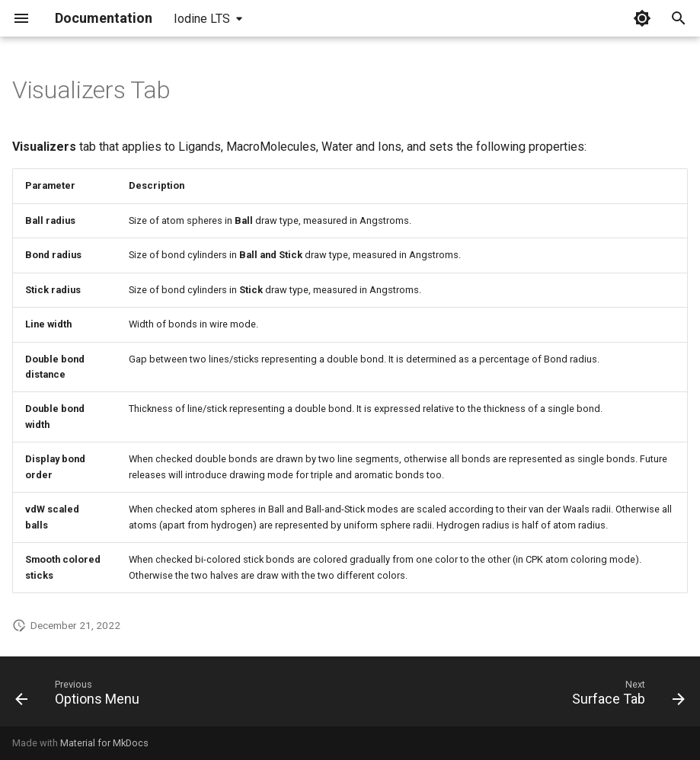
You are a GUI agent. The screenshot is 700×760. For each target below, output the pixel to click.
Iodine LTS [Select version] (202, 19)
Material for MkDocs (104, 743)
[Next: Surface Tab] (625, 696)
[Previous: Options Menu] (81, 696)
